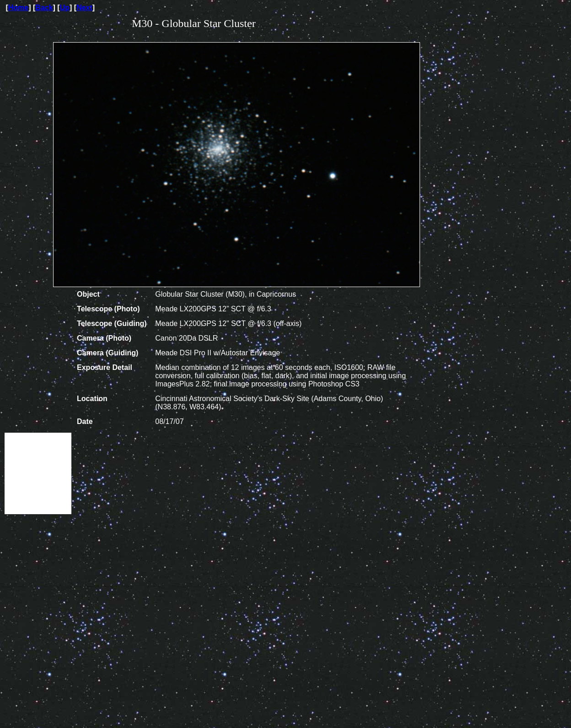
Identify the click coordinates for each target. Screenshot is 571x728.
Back (44, 8)
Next (84, 8)
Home (18, 8)
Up (65, 8)
